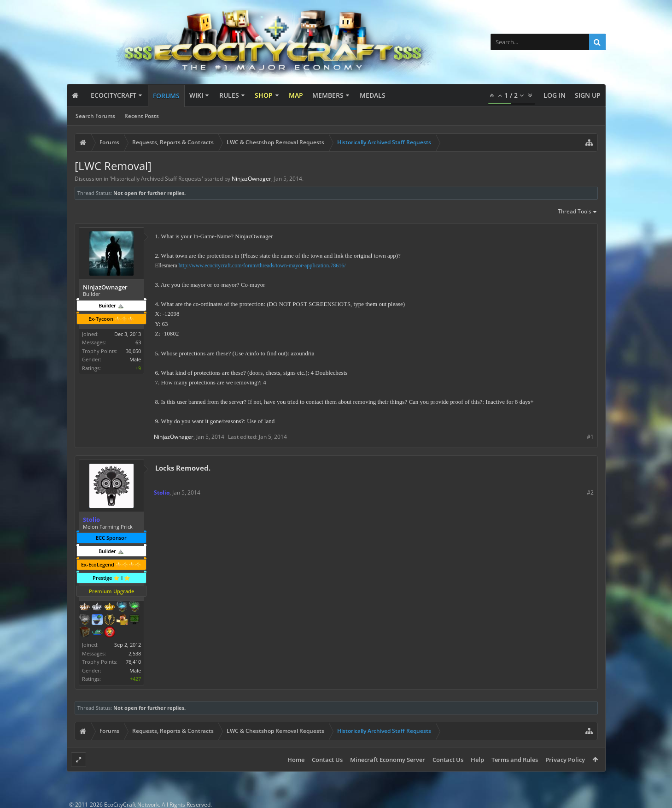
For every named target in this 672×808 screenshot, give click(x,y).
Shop (264, 95)
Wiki (196, 95)
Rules (229, 95)
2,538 (135, 653)
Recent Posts (142, 116)
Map (296, 95)
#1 (590, 437)
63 (138, 342)
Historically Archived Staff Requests (156, 179)
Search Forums (95, 116)
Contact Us (327, 760)
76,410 (133, 662)
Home (296, 760)
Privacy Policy (565, 760)
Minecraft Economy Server (388, 760)
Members (328, 95)
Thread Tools (578, 212)
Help (477, 760)
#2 (590, 492)
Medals (373, 95)
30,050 (133, 351)
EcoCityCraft (114, 95)
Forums (166, 96)
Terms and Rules (515, 760)
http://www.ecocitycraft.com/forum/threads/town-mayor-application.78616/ (262, 265)
